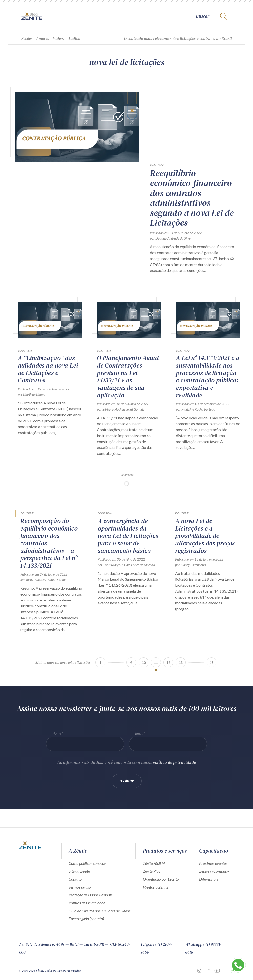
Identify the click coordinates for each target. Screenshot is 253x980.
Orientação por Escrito (161, 879)
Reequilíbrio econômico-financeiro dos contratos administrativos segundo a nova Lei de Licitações (192, 198)
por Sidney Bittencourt (191, 565)
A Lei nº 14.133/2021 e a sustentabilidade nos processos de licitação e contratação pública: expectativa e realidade (208, 377)
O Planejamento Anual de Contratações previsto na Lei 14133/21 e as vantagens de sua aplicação (128, 377)
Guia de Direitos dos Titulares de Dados (100, 911)
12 (168, 662)
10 (144, 662)
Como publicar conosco (87, 863)
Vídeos (59, 38)
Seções (27, 38)
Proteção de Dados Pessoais (91, 895)
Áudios (74, 38)
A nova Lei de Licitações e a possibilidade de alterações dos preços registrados (205, 536)
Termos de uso (80, 887)
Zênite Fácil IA (154, 863)
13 (181, 662)
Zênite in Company (214, 871)
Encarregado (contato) (86, 919)
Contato (75, 879)
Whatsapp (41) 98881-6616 (203, 948)
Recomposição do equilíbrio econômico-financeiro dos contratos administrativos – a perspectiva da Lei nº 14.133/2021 (50, 543)
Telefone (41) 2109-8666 (156, 948)
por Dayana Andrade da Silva (170, 238)
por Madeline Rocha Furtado (196, 409)
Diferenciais (209, 879)
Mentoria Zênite (156, 887)
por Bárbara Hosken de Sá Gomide (121, 409)
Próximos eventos (213, 863)
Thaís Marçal (112, 565)
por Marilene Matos (31, 394)
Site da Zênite (79, 871)
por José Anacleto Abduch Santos (43, 580)
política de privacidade (174, 765)
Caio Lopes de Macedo (139, 565)
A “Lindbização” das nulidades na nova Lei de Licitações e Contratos (48, 369)
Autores (43, 38)
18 (211, 662)
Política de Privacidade (87, 903)
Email (139, 735)
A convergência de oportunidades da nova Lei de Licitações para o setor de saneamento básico (128, 536)
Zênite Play (152, 871)
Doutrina (157, 165)
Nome (57, 735)
